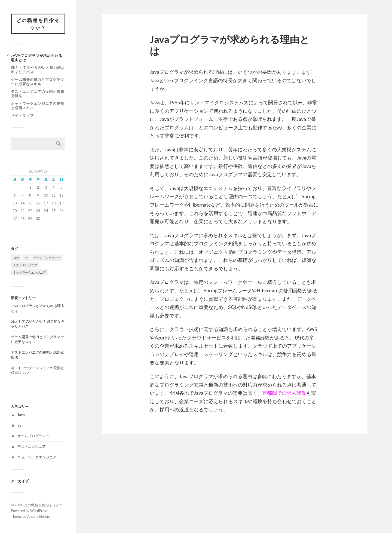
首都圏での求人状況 (284, 393)
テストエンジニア (32, 446)
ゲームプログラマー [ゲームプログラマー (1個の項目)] (47, 258)
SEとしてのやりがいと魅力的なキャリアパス (38, 70)
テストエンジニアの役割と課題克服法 (38, 94)
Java (21, 415)
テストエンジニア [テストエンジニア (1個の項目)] (25, 265)
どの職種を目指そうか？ (38, 24)
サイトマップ (22, 115)
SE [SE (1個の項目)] (26, 258)
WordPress (39, 511)
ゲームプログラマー (33, 436)
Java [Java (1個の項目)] (16, 258)
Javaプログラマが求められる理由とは (37, 58)
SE (19, 425)
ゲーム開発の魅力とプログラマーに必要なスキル (38, 82)
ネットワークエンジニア (37, 457)
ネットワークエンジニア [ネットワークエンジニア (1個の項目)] (30, 272)
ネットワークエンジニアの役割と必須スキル (38, 106)
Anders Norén (38, 516)
